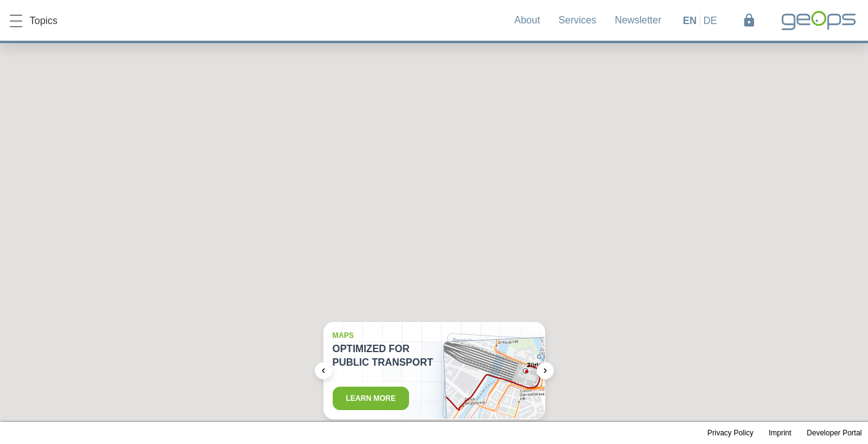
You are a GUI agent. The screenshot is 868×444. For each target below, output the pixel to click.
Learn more (371, 398)
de (710, 21)
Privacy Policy (730, 433)
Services (578, 20)
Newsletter (638, 20)
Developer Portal (834, 433)
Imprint (780, 433)
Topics (34, 21)
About (527, 20)
